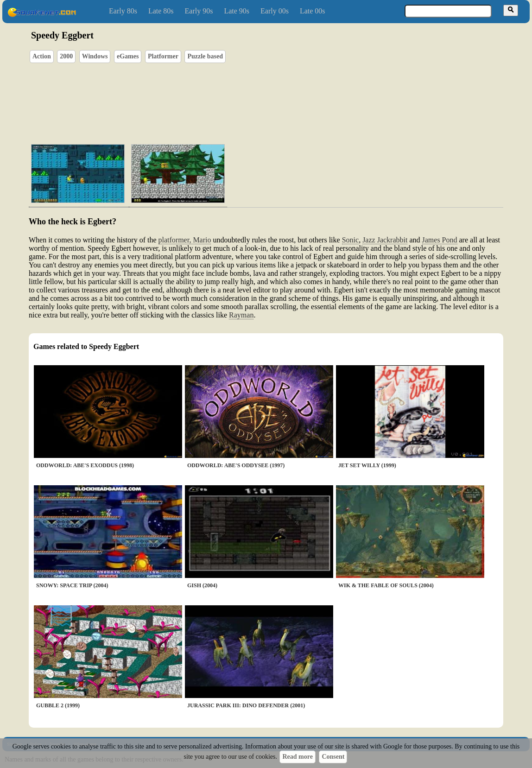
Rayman (241, 315)
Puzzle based (205, 56)
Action (42, 56)
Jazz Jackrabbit (385, 240)
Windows (95, 56)
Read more (297, 757)
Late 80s (161, 11)
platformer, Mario (185, 240)
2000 (66, 56)
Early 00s (275, 11)
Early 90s (199, 11)
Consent (333, 757)
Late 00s (313, 11)
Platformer (163, 56)
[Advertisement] (292, 93)
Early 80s (123, 11)
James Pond (440, 240)
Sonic (350, 240)
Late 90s (237, 11)
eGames (128, 56)
